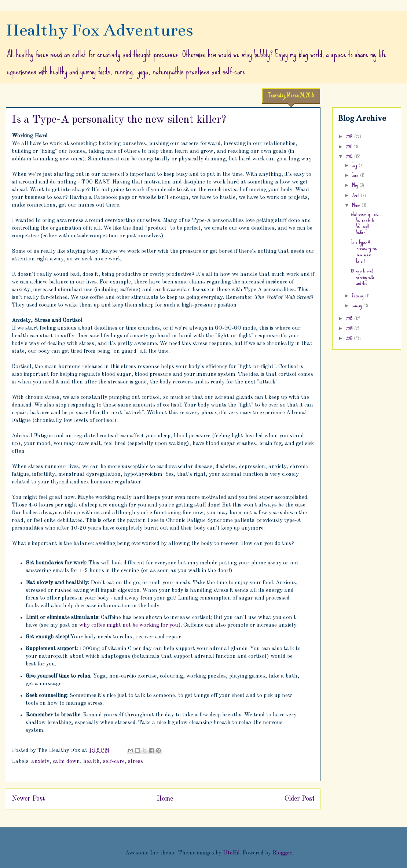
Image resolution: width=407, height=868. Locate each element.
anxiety (40, 762)
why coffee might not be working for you (129, 625)
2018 (350, 136)
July (355, 165)
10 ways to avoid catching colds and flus (363, 277)
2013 (350, 338)
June (356, 175)
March (357, 205)
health (91, 762)
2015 (350, 318)
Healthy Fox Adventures (100, 30)
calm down (66, 762)
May (356, 185)
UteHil (231, 853)
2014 (350, 328)
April (356, 195)
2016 (350, 156)
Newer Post (28, 799)
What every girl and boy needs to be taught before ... (365, 223)
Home (165, 799)
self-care (114, 762)
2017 (350, 146)
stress (135, 762)
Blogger (282, 853)
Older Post (300, 799)
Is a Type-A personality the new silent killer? (364, 251)
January (358, 305)
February (359, 296)
